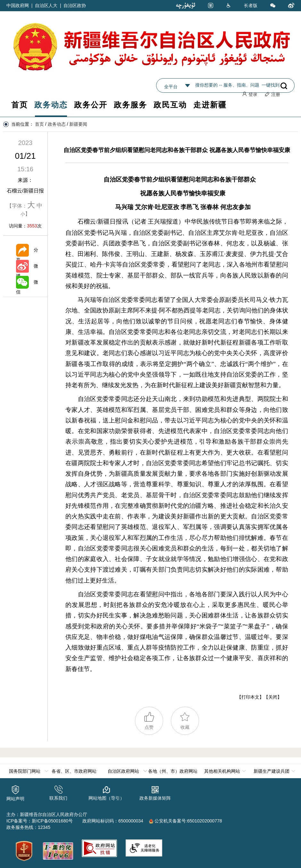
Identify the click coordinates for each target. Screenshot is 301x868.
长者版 (251, 5)
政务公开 (91, 105)
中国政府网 (18, 5)
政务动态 (51, 105)
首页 (20, 105)
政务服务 (130, 105)
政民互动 (170, 105)
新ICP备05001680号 (52, 821)
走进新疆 (210, 105)
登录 (250, 94)
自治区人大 (46, 5)
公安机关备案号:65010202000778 (186, 821)
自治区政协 (75, 5)
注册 (272, 94)
